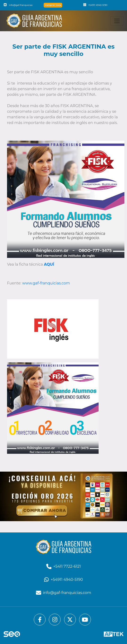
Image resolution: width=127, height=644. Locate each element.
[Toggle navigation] (117, 21)
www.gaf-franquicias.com (46, 283)
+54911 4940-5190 (95, 5)
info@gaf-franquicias (18, 5)
